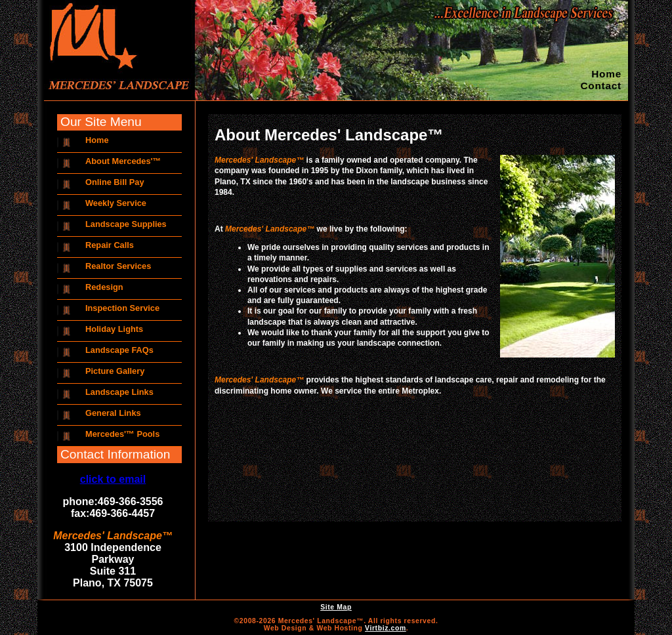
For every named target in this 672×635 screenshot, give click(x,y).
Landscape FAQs (119, 350)
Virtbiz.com (386, 628)
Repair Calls (110, 245)
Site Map (336, 607)
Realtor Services (118, 266)
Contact (601, 86)
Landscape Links (119, 392)
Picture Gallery (115, 371)
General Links (113, 413)
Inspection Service (122, 308)
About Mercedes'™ (123, 161)
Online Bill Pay (115, 182)
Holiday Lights (114, 329)
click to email (113, 479)
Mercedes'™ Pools (122, 434)
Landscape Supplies (126, 224)
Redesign (104, 287)
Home (606, 74)
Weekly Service (116, 203)
